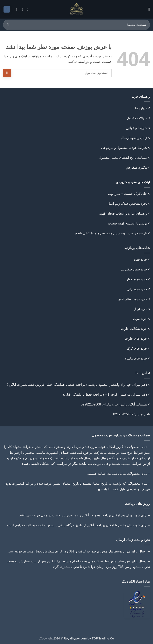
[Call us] (21, 9)
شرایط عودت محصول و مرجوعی (124, 148)
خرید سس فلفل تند (134, 269)
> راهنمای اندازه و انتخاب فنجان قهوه (125, 213)
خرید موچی (139, 319)
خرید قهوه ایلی (137, 289)
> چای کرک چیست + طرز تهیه (129, 194)
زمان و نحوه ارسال (134, 138)
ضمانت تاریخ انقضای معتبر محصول (123, 158)
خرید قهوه (140, 259)
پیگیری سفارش (136, 167)
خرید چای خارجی (135, 339)
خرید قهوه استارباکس (132, 299)
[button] (147, 9)
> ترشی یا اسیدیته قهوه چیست (129, 223)
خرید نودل (140, 309)
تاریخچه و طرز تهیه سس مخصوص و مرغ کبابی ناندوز (110, 233)
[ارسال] (8, 25)
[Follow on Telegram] (16, 9)
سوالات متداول (137, 118)
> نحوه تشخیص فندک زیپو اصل (129, 204)
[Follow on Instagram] (27, 9)
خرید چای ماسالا (136, 358)
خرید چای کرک (137, 348)
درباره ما (141, 108)
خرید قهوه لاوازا (136, 279)
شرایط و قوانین (136, 128)
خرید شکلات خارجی (133, 329)
